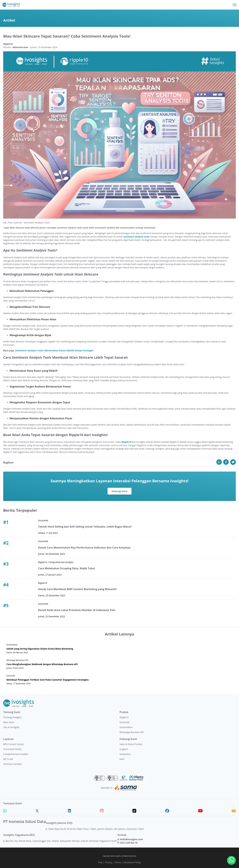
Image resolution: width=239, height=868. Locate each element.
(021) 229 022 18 (129, 843)
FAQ (100, 862)
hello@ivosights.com (131, 839)
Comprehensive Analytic (16, 754)
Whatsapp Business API (132, 732)
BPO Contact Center (14, 744)
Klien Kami (9, 722)
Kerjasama (125, 754)
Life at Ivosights (11, 727)
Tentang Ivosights (12, 717)
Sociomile (125, 722)
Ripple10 (124, 717)
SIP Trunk (8, 759)
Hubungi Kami (120, 491)
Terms (118, 862)
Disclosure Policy (132, 862)
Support (124, 749)
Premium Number (13, 764)
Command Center (12, 749)
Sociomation (126, 727)
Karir (122, 759)
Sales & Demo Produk (131, 744)
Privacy (108, 862)
